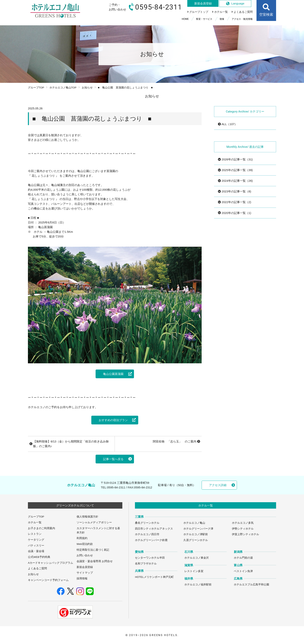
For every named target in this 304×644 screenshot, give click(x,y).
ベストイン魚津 (243, 571)
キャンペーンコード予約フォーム (48, 580)
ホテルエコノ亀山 (194, 523)
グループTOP (36, 88)
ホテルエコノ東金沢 (197, 558)
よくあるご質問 (37, 568)
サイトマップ (85, 573)
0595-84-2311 (116, 487)
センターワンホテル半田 (150, 558)
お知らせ (87, 88)
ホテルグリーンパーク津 (198, 529)
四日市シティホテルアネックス (154, 529)
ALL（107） (228, 124)
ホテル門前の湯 (243, 558)
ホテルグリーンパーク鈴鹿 (151, 540)
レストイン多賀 (194, 571)
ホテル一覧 (35, 522)
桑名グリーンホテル (147, 523)
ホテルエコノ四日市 (147, 534)
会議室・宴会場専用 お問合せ (95, 561)
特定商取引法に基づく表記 (93, 550)
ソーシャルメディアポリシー (94, 522)
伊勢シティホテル (243, 529)
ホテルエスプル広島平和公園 (251, 585)
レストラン (35, 534)
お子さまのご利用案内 (41, 528)
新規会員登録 (85, 567)
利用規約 (82, 538)
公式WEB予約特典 (39, 557)
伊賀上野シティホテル (245, 534)
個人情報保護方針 (87, 517)
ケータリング (36, 540)
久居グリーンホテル (196, 540)
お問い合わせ (85, 555)
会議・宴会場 (36, 551)
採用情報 (82, 579)
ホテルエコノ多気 (243, 523)
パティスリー (36, 546)
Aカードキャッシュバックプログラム (51, 563)
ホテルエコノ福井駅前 (198, 585)
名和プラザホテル (146, 564)
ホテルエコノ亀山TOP (63, 88)
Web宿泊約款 (85, 544)
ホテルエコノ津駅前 (196, 534)
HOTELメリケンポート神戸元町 (154, 577)
